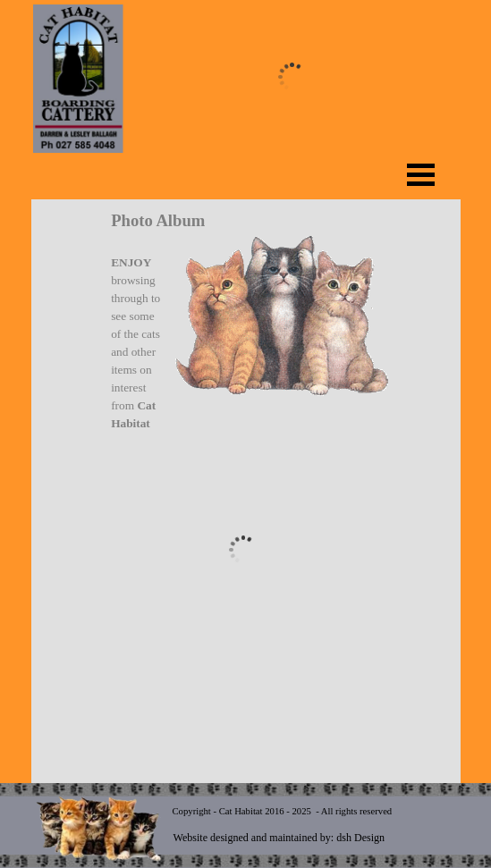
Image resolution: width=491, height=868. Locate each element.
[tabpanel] (243, 321)
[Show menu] (421, 174)
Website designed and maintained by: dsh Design (279, 838)
